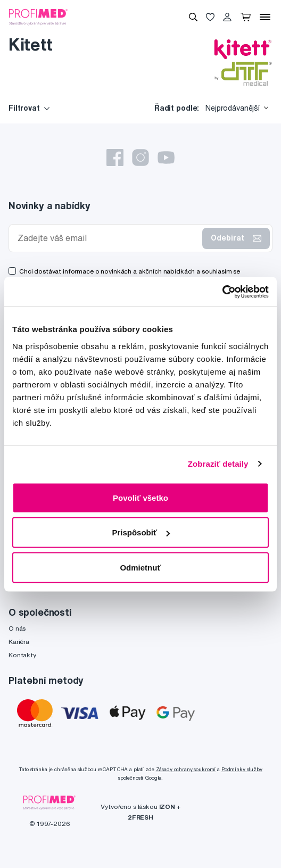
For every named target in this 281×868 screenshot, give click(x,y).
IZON (167, 807)
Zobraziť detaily (218, 464)
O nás (17, 628)
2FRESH (140, 817)
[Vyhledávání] (193, 17)
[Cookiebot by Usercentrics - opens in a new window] (222, 292)
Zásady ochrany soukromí (186, 769)
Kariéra (19, 642)
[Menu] (265, 17)
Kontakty (22, 655)
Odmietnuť (140, 567)
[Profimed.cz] (38, 16)
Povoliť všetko (140, 497)
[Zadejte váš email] (108, 238)
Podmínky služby (242, 769)
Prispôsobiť (141, 532)
